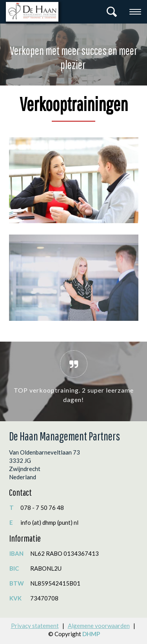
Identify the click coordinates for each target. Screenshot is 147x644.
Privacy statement (35, 626)
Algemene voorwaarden (99, 626)
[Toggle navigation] (135, 12)
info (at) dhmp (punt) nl (49, 522)
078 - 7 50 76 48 (42, 508)
